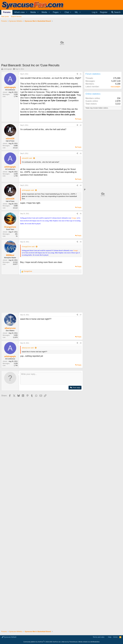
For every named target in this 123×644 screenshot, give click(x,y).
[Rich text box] (51, 378)
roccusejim (116, 87)
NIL (76, 12)
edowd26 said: (27, 158)
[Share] (77, 74)
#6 (81, 242)
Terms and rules (99, 637)
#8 (81, 343)
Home (115, 637)
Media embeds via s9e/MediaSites (89, 642)
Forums (7, 12)
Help (110, 637)
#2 (81, 125)
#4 (81, 185)
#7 (81, 315)
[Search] (116, 12)
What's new (19, 12)
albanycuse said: (28, 348)
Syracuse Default (9, 637)
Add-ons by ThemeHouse (70, 642)
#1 (81, 74)
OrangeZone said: (28, 247)
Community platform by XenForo (42, 642)
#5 (81, 214)
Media (33, 12)
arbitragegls (8, 69)
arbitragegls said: (28, 190)
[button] (27, 12)
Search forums (16, 17)
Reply (79, 119)
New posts (5, 17)
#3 (81, 153)
